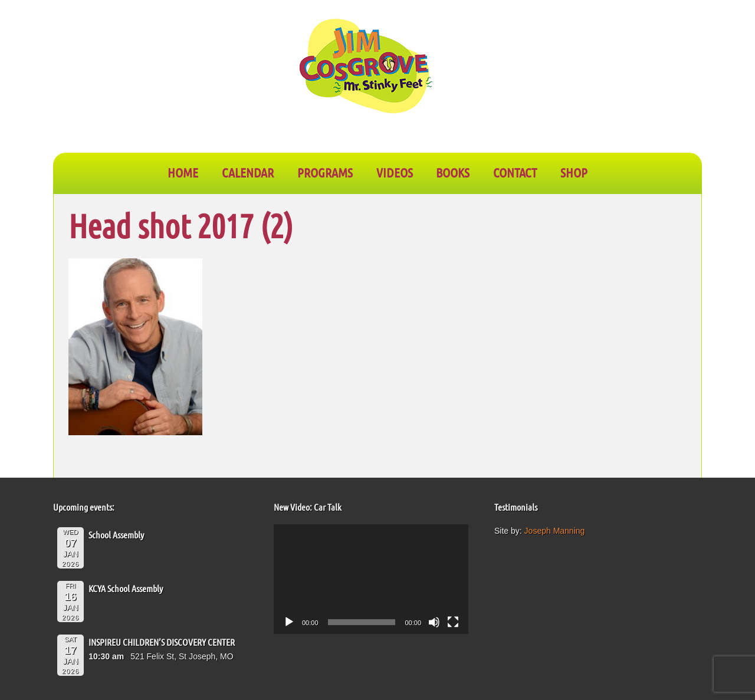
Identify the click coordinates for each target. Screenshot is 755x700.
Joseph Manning (555, 531)
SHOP (574, 172)
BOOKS (453, 172)
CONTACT (515, 172)
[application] (371, 579)
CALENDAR (248, 172)
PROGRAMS (325, 172)
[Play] (289, 622)
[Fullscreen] (453, 622)
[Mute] (434, 622)
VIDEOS (395, 172)
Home (183, 172)
